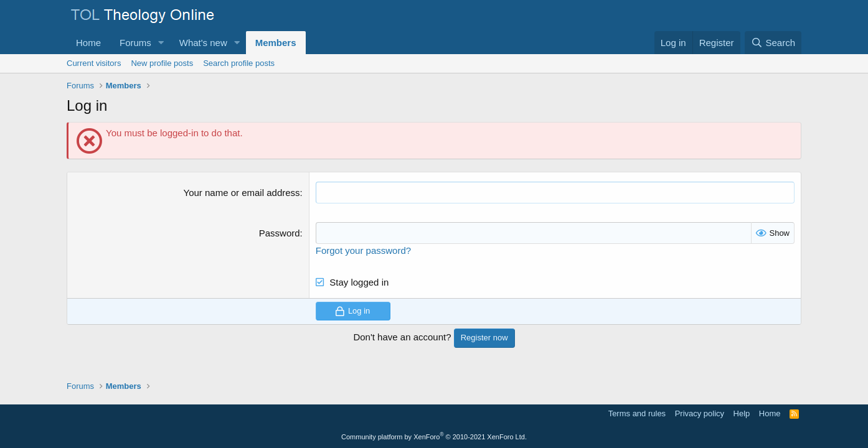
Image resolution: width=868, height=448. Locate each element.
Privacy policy (700, 413)
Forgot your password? (363, 250)
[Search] (773, 43)
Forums (135, 43)
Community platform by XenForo (434, 437)
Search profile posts (239, 63)
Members (276, 43)
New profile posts (162, 63)
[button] (161, 43)
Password (280, 233)
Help (742, 413)
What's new (203, 43)
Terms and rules (637, 413)
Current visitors (94, 63)
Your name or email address (242, 193)
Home (88, 43)
